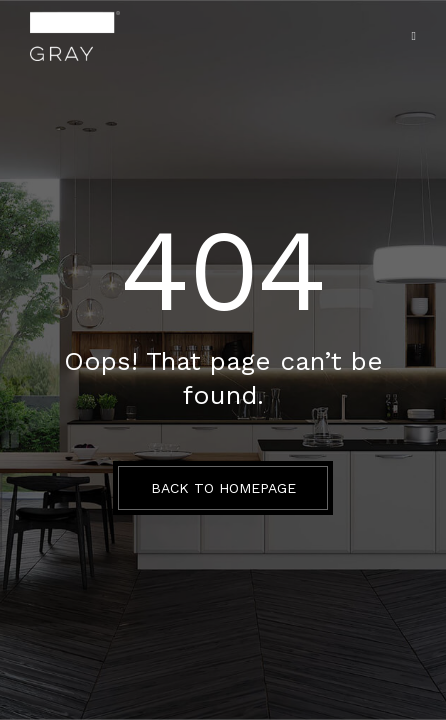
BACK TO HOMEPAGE (223, 488)
